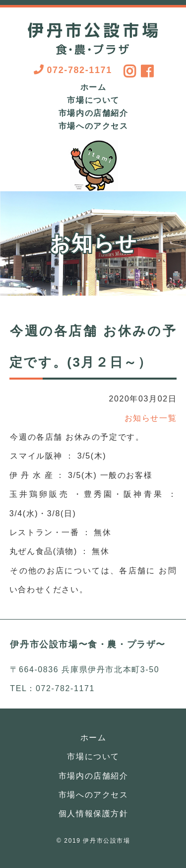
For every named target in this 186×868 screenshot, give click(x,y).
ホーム (93, 87)
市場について (93, 100)
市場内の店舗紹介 (93, 113)
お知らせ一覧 (151, 418)
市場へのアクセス (93, 126)
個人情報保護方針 (93, 814)
